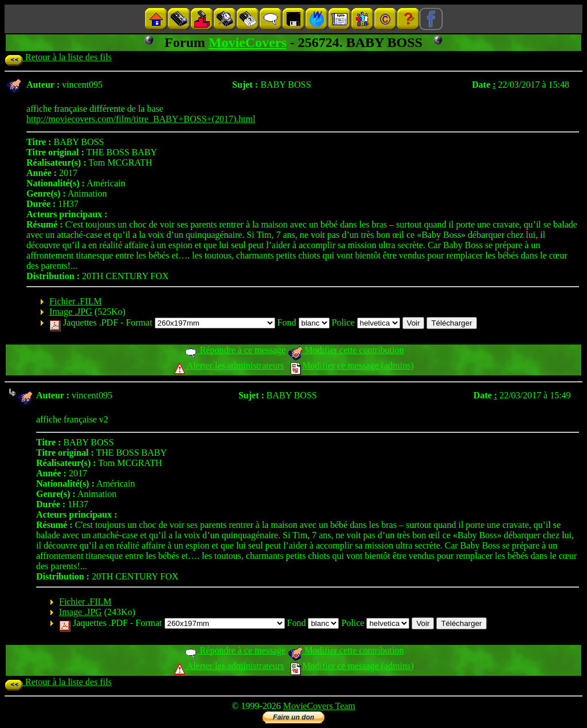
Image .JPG (71, 312)
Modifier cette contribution (346, 350)
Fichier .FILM (76, 301)
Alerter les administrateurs (229, 365)
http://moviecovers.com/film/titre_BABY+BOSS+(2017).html (141, 119)
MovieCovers (248, 42)
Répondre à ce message (235, 350)
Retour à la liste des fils (58, 57)
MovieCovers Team (319, 706)
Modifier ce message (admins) (352, 365)
